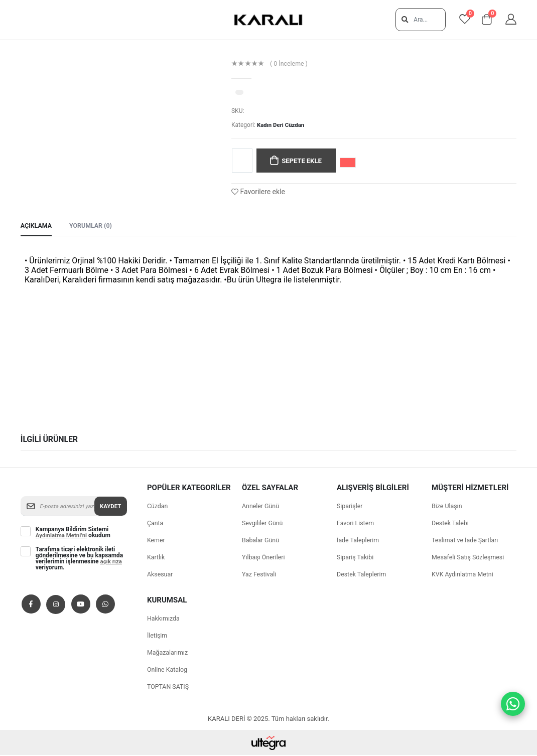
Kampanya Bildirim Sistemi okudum (74, 533)
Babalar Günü (261, 541)
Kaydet (110, 507)
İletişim (158, 636)
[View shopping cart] (484, 20)
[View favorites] (458, 20)
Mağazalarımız (168, 653)
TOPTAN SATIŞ (169, 688)
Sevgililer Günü (263, 524)
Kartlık (156, 558)
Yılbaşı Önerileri (264, 558)
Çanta (156, 524)
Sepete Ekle (303, 161)
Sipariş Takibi (356, 558)
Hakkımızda (164, 619)
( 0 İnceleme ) (290, 64)
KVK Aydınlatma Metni (464, 575)
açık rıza (112, 562)
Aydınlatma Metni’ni (62, 536)
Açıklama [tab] (37, 226)
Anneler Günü (261, 507)
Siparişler (350, 507)
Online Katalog (168, 670)
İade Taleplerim (359, 541)
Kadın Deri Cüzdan (282, 125)
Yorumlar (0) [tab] (93, 226)
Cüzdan (158, 507)
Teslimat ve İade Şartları (466, 541)
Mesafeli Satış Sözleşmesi (469, 558)
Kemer (157, 541)
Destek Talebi (451, 524)
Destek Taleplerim (363, 575)
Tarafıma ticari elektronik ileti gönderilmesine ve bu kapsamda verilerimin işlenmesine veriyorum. (79, 559)
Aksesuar (161, 575)
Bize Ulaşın (448, 507)
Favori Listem (356, 524)
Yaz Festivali (260, 575)
